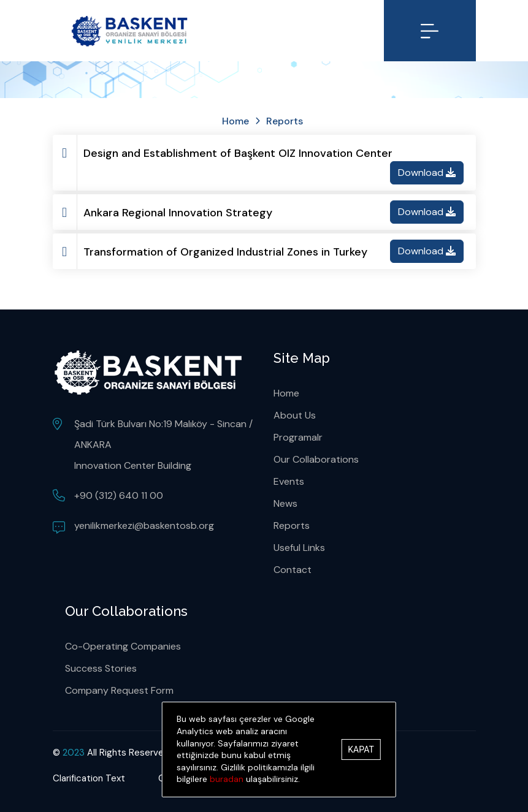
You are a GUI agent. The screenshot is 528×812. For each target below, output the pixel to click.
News (285, 503)
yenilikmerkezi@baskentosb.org (144, 526)
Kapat (361, 749)
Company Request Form (119, 690)
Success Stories (101, 668)
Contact (293, 570)
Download (427, 173)
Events (289, 481)
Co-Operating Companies (123, 646)
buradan (227, 779)
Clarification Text (89, 778)
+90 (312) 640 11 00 (119, 495)
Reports (292, 526)
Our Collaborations (316, 459)
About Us (295, 415)
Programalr (298, 437)
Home (235, 121)
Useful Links (299, 548)
